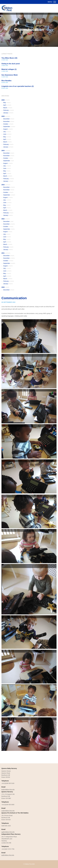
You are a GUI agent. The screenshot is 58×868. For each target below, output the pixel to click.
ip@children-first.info (8, 855)
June (7, 134)
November (9, 121)
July (7, 132)
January (8, 113)
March (8, 108)
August (8, 129)
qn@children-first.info (8, 811)
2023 (6, 185)
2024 (6, 151)
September (9, 127)
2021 (6, 253)
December (9, 119)
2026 (6, 100)
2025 (6, 116)
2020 (5, 287)
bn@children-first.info (8, 790)
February (9, 110)
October (8, 124)
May (7, 103)
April (7, 105)
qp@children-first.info (8, 832)
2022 (6, 219)
